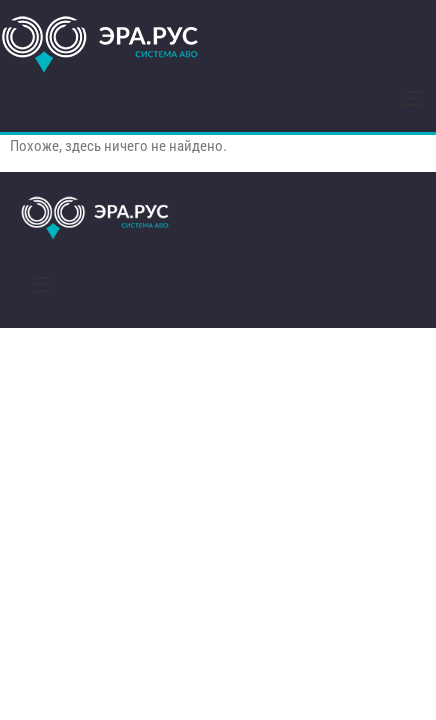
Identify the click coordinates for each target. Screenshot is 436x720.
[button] (412, 98)
